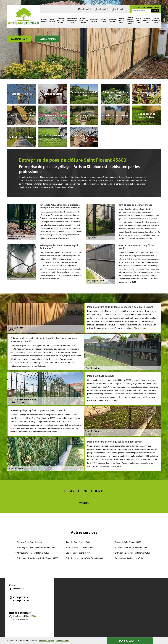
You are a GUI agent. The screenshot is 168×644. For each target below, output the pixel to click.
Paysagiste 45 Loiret (112, 21)
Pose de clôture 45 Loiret (121, 21)
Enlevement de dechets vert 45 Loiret (72, 21)
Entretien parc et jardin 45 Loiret (83, 21)
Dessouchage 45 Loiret (94, 21)
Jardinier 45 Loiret (104, 21)
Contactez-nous (19, 39)
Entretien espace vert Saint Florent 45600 (133, 553)
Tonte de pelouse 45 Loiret (147, 21)
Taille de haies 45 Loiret (139, 21)
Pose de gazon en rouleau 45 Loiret (130, 21)
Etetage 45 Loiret (52, 21)
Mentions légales (46, 641)
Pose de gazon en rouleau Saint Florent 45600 (36, 547)
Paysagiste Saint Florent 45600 (128, 542)
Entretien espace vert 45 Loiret (61, 21)
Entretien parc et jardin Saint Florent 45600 (84, 558)
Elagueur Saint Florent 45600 (29, 542)
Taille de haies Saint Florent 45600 (81, 547)
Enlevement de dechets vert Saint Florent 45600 (38, 558)
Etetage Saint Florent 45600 (78, 553)
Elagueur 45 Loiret (44, 21)
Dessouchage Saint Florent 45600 (129, 558)
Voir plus (84, 503)
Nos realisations (47, 39)
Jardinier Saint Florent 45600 (78, 542)
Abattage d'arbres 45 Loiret (156, 21)
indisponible (85, 9)
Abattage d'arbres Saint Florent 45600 (33, 553)
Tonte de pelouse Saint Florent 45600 (131, 547)
